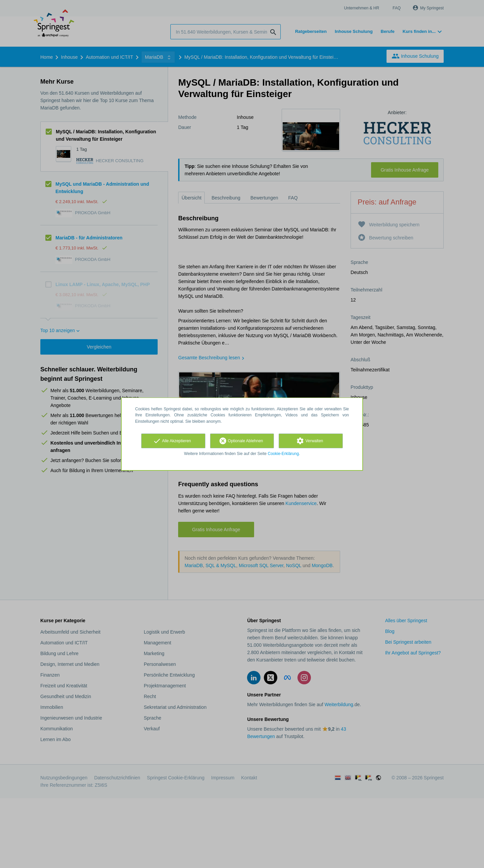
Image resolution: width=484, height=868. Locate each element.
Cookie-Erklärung (284, 454)
